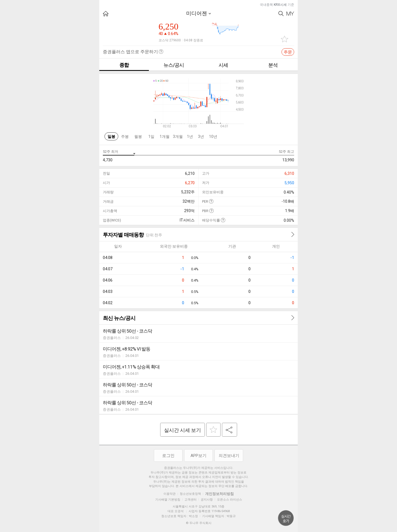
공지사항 (207, 500)
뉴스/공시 (174, 65)
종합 (124, 65)
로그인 (168, 456)
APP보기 (198, 456)
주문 (288, 52)
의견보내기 (229, 456)
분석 (273, 65)
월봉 (138, 137)
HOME (106, 14)
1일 (151, 137)
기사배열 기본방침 (168, 500)
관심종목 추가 (285, 39)
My (290, 14)
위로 (286, 518)
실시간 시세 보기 (183, 430)
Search (281, 14)
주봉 (125, 137)
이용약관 (170, 494)
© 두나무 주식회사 (199, 523)
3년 (201, 137)
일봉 (111, 137)
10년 (213, 137)
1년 (190, 137)
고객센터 (191, 500)
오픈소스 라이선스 (230, 500)
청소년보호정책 (190, 494)
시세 (223, 65)
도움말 (211, 201)
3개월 (178, 137)
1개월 (165, 137)
